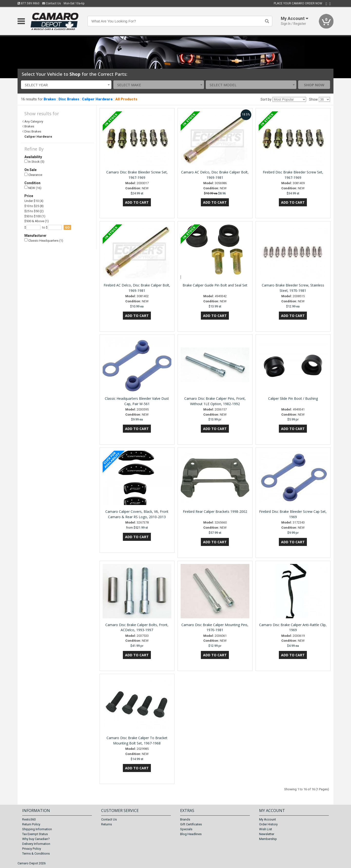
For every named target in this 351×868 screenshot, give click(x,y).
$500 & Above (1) (37, 221)
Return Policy (31, 824)
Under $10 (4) (34, 201)
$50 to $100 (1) (35, 216)
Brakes (50, 99)
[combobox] (66, 85)
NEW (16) (33, 188)
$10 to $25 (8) (34, 206)
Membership (268, 839)
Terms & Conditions (36, 854)
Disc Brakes (69, 99)
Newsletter (267, 834)
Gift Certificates (191, 824)
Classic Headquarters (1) (44, 240)
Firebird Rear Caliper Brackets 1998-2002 (215, 511)
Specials (186, 829)
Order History (268, 824)
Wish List (266, 829)
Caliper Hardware (97, 99)
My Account (268, 819)
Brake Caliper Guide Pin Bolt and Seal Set (215, 285)
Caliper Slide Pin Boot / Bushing (293, 398)
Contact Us (52, 3)
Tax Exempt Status (35, 834)
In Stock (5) (34, 162)
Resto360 (29, 819)
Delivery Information (36, 844)
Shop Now (314, 85)
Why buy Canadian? (36, 839)
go (67, 227)
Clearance (33, 175)
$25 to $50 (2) (34, 211)
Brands (185, 819)
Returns (107, 824)
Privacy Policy (32, 849)
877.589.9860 (29, 3)
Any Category (34, 121)
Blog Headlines (191, 834)
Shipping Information (37, 829)
